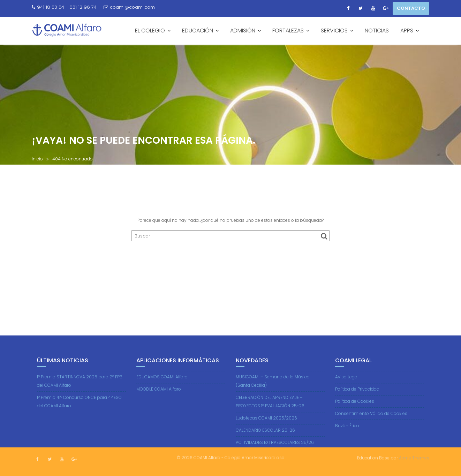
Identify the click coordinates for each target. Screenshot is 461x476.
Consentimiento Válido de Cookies (371, 418)
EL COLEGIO (150, 31)
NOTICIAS (377, 31)
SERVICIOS (334, 31)
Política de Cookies (355, 405)
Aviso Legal (347, 381)
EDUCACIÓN (198, 31)
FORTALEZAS (288, 31)
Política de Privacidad (357, 393)
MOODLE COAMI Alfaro (159, 393)
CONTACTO (411, 8)
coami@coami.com (129, 7)
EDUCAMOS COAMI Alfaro (162, 381)
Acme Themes (414, 457)
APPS (407, 31)
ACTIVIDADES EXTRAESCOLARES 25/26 (275, 447)
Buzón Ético (347, 430)
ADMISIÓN (243, 31)
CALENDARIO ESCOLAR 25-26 (265, 434)
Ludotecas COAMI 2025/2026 (266, 422)
